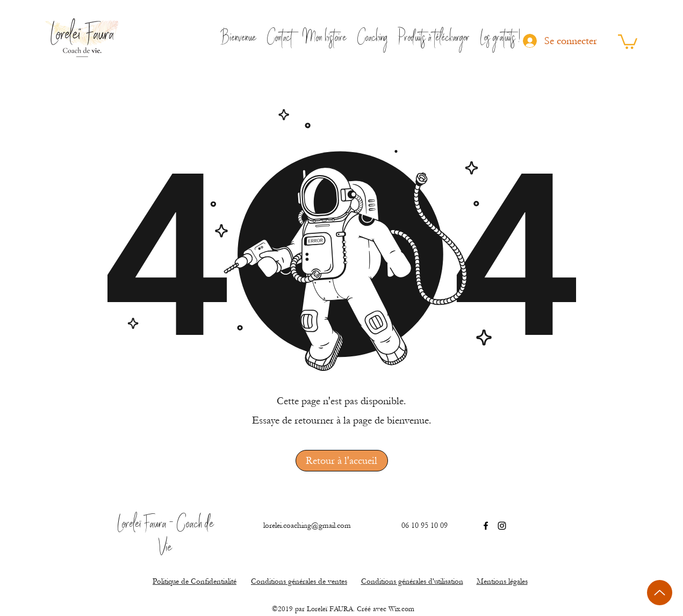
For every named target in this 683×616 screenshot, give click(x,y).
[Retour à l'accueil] (342, 461)
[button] (628, 41)
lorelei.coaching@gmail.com (307, 525)
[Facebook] (486, 526)
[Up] (660, 593)
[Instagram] (502, 526)
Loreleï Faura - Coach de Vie (166, 537)
